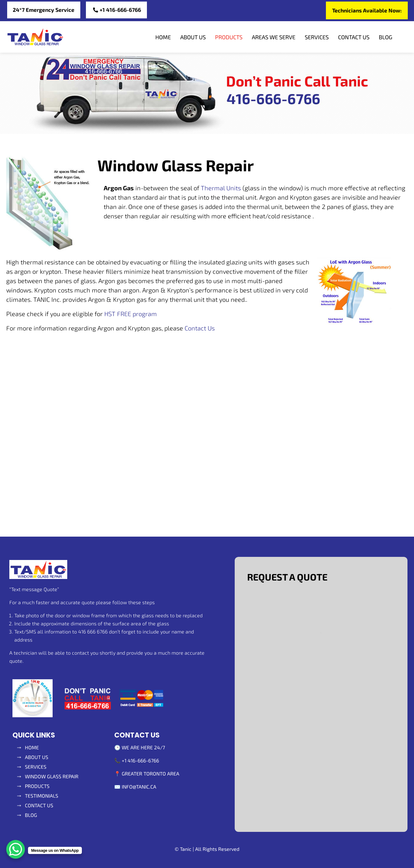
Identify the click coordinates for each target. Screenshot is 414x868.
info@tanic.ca (139, 787)
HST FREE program (130, 314)
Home (163, 37)
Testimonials (42, 796)
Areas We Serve (274, 37)
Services (317, 37)
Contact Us (354, 37)
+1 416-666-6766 (140, 760)
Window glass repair (52, 776)
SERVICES (36, 767)
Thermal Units (221, 188)
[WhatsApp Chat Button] (16, 849)
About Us (193, 37)
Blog (386, 37)
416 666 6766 (93, 632)
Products (229, 37)
